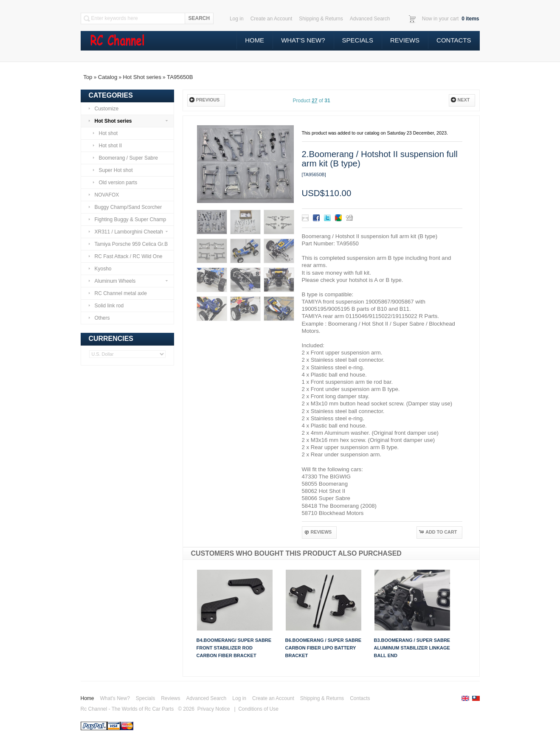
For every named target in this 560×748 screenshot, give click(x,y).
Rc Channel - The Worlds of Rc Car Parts (127, 709)
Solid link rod (106, 306)
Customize (103, 109)
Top (88, 77)
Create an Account (273, 698)
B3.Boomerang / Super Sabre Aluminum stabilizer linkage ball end (412, 648)
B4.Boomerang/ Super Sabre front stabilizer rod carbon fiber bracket (234, 648)
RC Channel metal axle (117, 293)
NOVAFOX (104, 195)
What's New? (303, 40)
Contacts (454, 40)
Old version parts (115, 183)
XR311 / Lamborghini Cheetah (128, 232)
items (470, 19)
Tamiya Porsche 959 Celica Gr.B (128, 244)
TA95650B (180, 77)
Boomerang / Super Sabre (125, 158)
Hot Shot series (142, 77)
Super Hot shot (113, 170)
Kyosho (100, 269)
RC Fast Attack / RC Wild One (125, 256)
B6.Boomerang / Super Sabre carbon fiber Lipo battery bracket (324, 648)
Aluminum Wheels (128, 281)
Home (255, 40)
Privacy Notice (214, 709)
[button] (206, 100)
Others (99, 318)
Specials (358, 40)
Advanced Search (207, 698)
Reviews (405, 40)
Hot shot (105, 133)
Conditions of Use (258, 709)
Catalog (108, 77)
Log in (239, 698)
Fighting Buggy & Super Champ (127, 219)
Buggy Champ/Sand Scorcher (125, 207)
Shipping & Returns (322, 698)
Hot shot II (107, 146)
